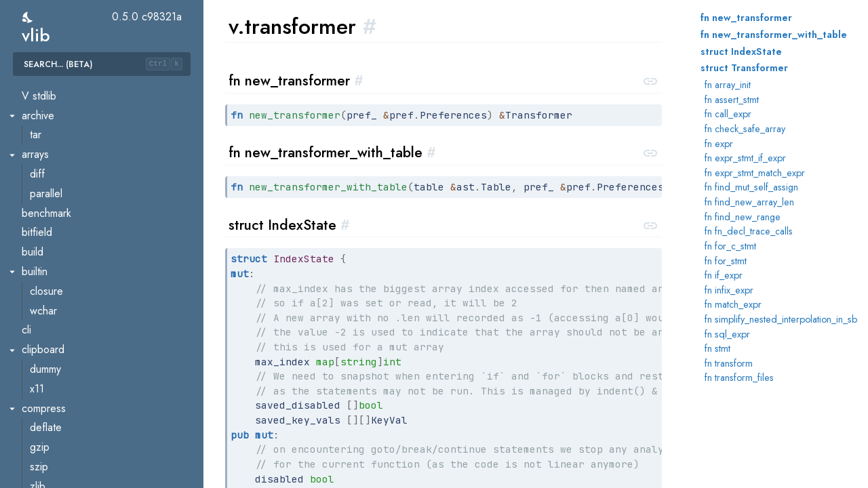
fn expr (719, 144)
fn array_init (728, 85)
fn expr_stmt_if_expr (745, 158)
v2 (27, 440)
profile (44, 147)
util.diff (45, 304)
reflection (51, 167)
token (42, 206)
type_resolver (61, 265)
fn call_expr (728, 114)
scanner (48, 187)
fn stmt (717, 348)
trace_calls (54, 225)
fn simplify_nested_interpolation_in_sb (781, 319)
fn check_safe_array (745, 129)
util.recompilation (68, 323)
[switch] (28, 17)
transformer (56, 245)
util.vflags (51, 362)
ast (36, 460)
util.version (54, 343)
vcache (46, 402)
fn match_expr (733, 304)
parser (44, 89)
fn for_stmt (726, 261)
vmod (42, 421)
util (36, 284)
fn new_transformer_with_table (774, 35)
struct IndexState (741, 52)
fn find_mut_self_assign (751, 187)
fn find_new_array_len (749, 202)
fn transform (729, 363)
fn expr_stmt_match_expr (755, 173)
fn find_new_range (743, 217)
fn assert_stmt (732, 100)
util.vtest (48, 382)
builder (45, 480)
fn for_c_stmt (730, 246)
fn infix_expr (729, 290)
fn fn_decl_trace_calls (749, 231)
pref (39, 128)
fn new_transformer (746, 18)
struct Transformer (744, 68)
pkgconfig (53, 109)
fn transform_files (739, 378)
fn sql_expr (727, 334)
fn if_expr (724, 275)
